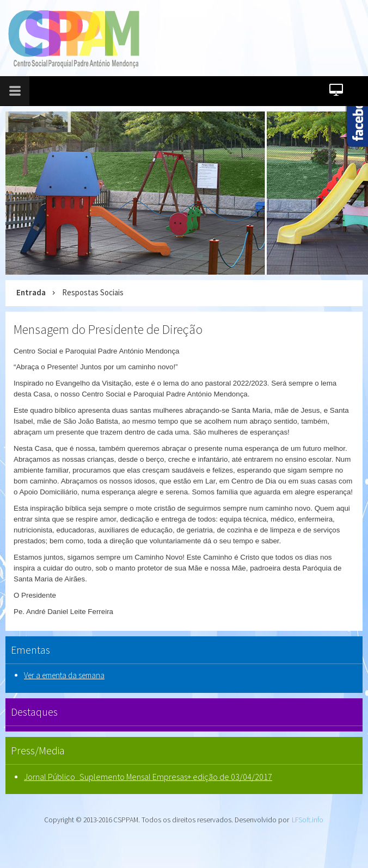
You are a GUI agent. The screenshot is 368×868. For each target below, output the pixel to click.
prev (22, 191)
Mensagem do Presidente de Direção (108, 329)
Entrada (31, 292)
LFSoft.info (308, 820)
